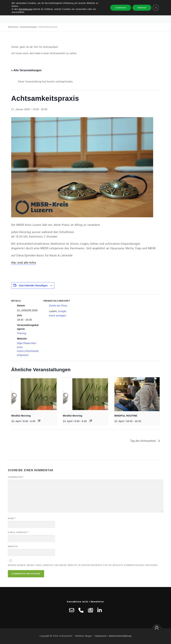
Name (12, 518)
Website (13, 546)
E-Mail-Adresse (18, 532)
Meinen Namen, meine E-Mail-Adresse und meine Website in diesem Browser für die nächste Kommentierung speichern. (83, 565)
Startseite (13, 27)
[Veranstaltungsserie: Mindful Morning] (39, 421)
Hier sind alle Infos (24, 263)
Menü (160, 6)
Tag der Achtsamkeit (143, 441)
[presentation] (34, 394)
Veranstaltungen (29, 27)
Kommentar (16, 477)
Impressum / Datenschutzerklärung (113, 636)
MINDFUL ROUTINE (126, 416)
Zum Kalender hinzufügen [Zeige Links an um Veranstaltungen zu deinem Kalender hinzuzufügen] (33, 285)
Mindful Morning (21, 416)
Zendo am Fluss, (58, 306)
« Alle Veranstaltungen (26, 70)
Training (22, 333)
